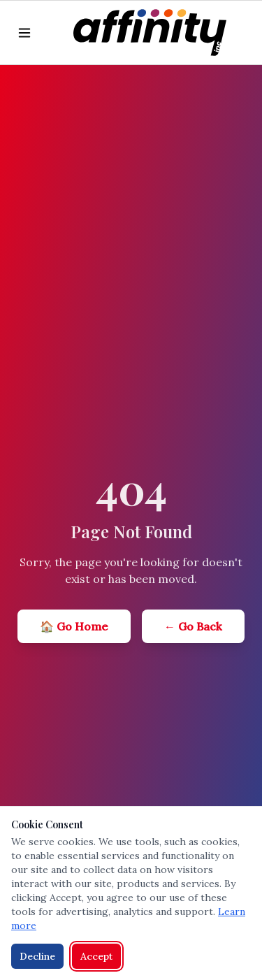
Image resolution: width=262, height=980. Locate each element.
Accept (96, 956)
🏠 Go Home (74, 626)
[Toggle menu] (24, 33)
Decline (37, 956)
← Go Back (193, 626)
